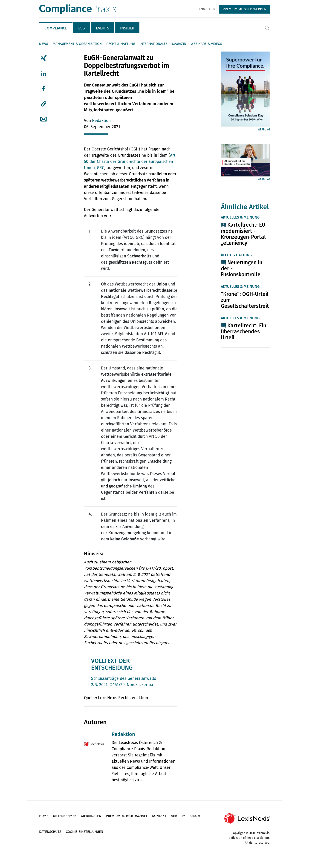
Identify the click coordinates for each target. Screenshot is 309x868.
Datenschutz (50, 832)
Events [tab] (103, 28)
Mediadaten (91, 816)
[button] (44, 104)
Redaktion (101, 121)
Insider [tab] (127, 28)
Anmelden (207, 9)
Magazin (179, 44)
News (44, 44)
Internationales (154, 44)
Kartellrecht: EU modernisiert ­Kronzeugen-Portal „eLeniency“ (243, 234)
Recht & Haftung (121, 44)
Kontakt (159, 816)
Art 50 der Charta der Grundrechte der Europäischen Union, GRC (130, 162)
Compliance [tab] (56, 28)
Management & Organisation (77, 44)
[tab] (56, 27)
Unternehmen (65, 816)
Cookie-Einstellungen (84, 832)
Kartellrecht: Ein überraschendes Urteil (244, 332)
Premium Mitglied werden (245, 9)
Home (44, 816)
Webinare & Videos (206, 44)
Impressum (191, 816)
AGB (174, 816)
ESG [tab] (82, 28)
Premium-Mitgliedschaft (127, 816)
